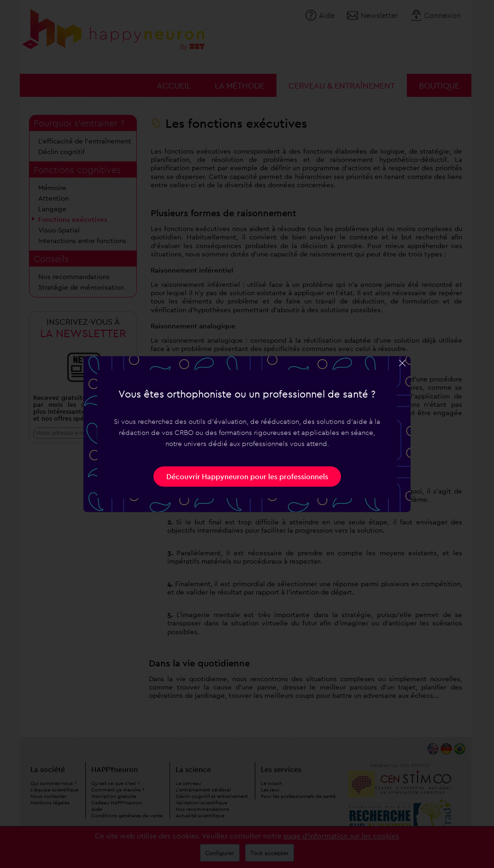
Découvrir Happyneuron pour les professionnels (247, 476)
